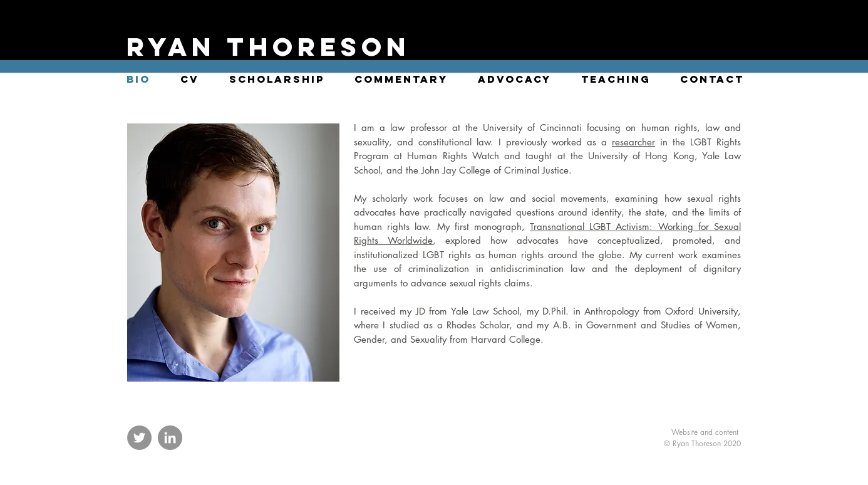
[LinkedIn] (170, 438)
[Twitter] (139, 438)
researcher (633, 142)
